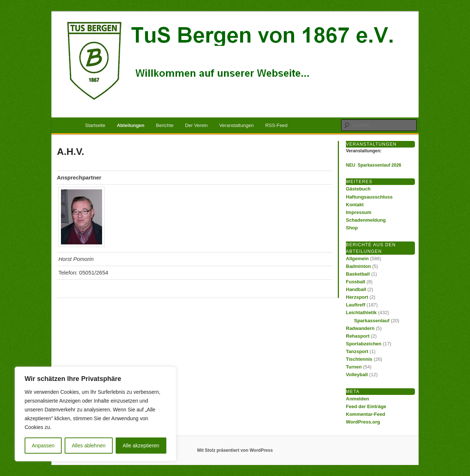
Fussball (356, 282)
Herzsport (357, 297)
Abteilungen (131, 125)
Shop (352, 228)
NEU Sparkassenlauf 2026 (374, 165)
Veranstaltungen (236, 125)
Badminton (358, 266)
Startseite (95, 125)
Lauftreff (356, 305)
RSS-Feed (276, 125)
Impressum (359, 212)
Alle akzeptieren (141, 446)
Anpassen (43, 446)
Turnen (354, 367)
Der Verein (196, 125)
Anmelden (357, 399)
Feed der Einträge (366, 406)
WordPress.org (363, 422)
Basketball (358, 274)
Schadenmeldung (366, 220)
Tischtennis (359, 359)
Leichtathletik (361, 313)
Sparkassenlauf (372, 321)
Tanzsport (357, 351)
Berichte (165, 125)
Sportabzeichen (364, 344)
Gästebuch (358, 189)
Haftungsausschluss (369, 197)
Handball (356, 289)
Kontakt (355, 205)
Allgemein (357, 259)
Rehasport (358, 336)
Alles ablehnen (88, 446)
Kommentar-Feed (366, 414)
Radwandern (360, 328)
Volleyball (357, 375)
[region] (95, 414)
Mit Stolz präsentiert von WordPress (235, 450)
